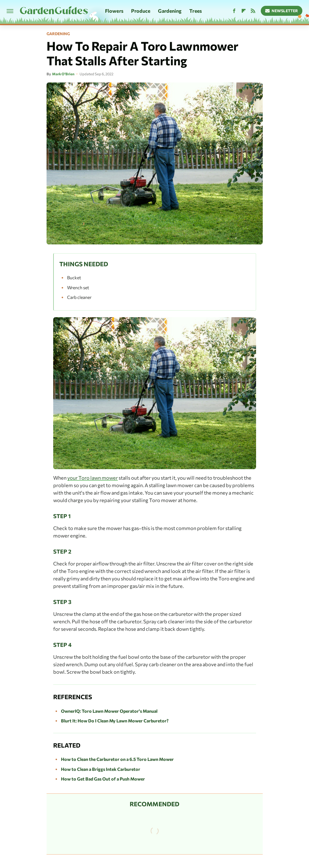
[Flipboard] (244, 11)
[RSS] (253, 11)
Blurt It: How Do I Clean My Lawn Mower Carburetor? (115, 721)
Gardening (170, 11)
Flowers (114, 11)
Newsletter (282, 11)
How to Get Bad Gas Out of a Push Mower (103, 779)
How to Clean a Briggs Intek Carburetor (101, 769)
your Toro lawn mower (93, 478)
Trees (196, 11)
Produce (141, 11)
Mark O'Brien (63, 74)
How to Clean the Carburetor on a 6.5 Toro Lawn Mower (117, 759)
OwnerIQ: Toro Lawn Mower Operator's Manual (109, 711)
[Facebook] (234, 11)
